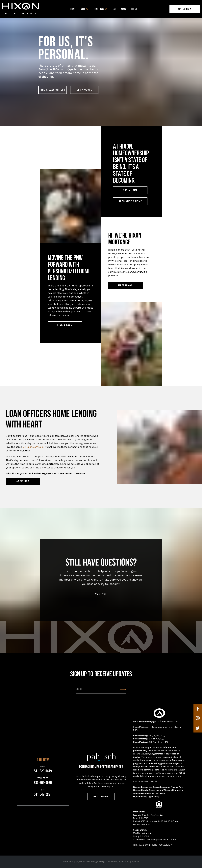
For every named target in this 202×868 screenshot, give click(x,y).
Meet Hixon (125, 286)
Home (73, 9)
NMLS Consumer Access (145, 782)
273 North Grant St (143, 833)
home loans (100, 9)
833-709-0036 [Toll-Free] (43, 783)
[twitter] (198, 728)
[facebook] (198, 709)
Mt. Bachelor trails (33, 447)
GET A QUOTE (84, 90)
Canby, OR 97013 (141, 837)
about (84, 9)
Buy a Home (130, 190)
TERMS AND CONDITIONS (145, 845)
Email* (80, 689)
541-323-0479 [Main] (43, 771)
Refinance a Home (130, 202)
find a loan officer (53, 90)
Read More (101, 797)
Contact (135, 9)
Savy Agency (133, 862)
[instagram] (198, 719)
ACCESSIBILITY (166, 845)
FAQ (114, 9)
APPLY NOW (23, 482)
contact (101, 594)
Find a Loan (65, 325)
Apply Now (185, 9)
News (123, 9)
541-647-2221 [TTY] (43, 795)
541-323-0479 (143, 825)
